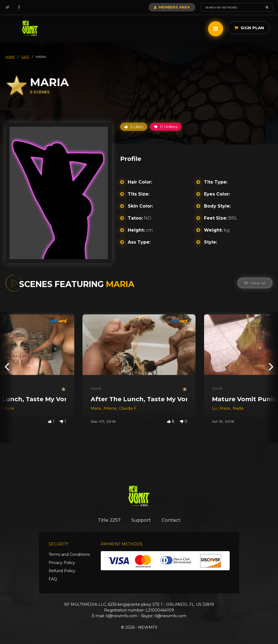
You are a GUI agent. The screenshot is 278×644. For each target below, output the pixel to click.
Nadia (238, 408)
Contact (171, 520)
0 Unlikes (166, 127)
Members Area (172, 7)
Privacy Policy (62, 563)
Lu (215, 408)
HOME (10, 57)
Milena (111, 408)
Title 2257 (109, 520)
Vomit (96, 388)
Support (141, 520)
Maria (96, 408)
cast (25, 57)
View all (255, 283)
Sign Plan (249, 28)
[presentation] (7, 366)
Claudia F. (128, 408)
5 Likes (134, 127)
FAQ (53, 579)
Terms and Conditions (69, 554)
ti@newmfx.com (122, 616)
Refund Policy (62, 571)
